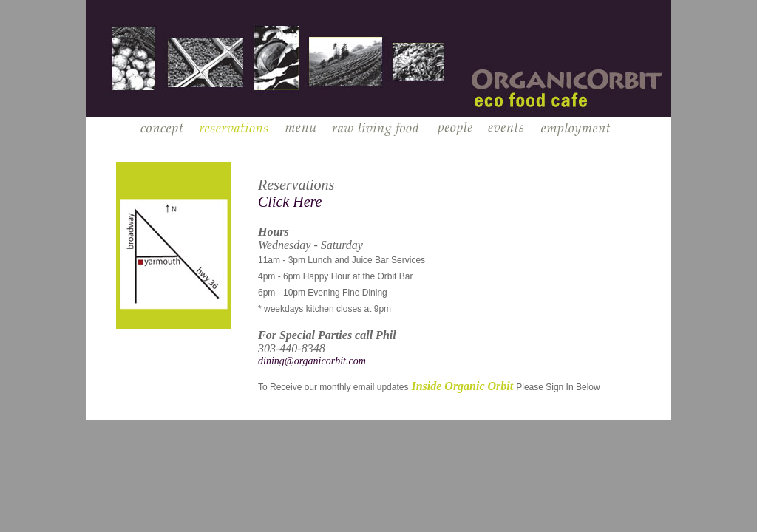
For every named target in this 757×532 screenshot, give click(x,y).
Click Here (290, 202)
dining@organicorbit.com (312, 361)
